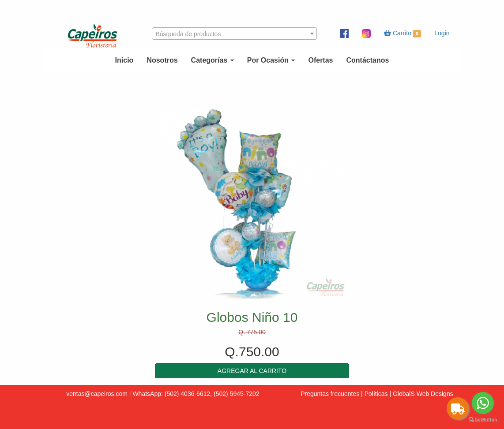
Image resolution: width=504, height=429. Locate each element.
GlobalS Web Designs (423, 394)
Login (442, 33)
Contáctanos (367, 60)
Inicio (124, 60)
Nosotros (162, 60)
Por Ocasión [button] (271, 60)
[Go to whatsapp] (483, 403)
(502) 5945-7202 (237, 394)
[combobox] (234, 34)
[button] (252, 371)
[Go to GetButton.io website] (483, 420)
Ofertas (320, 60)
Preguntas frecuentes (330, 394)
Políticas (376, 394)
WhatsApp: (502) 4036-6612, (172, 394)
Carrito (402, 34)
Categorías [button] (213, 60)
